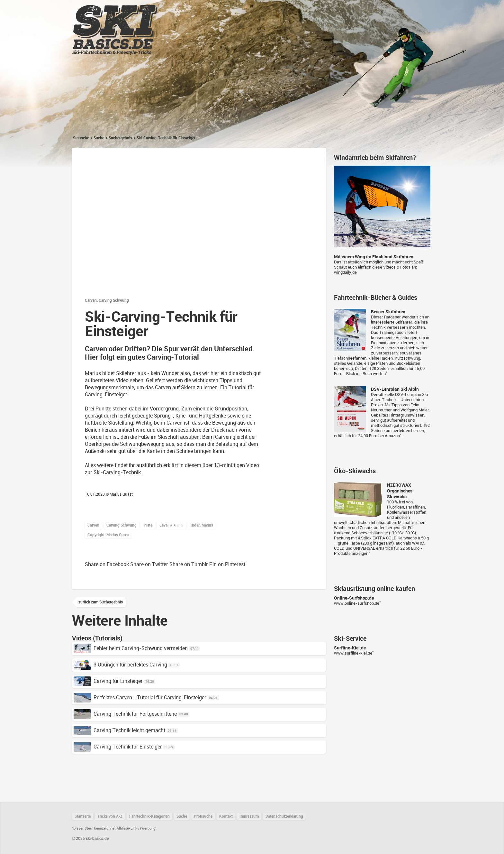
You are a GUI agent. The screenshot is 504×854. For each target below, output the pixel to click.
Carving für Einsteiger (108, 681)
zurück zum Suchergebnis (101, 602)
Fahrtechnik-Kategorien (291, 10)
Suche (99, 138)
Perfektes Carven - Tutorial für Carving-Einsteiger (140, 698)
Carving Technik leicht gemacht (119, 730)
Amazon (392, 436)
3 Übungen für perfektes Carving (120, 665)
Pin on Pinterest (227, 564)
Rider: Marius (202, 525)
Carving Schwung (122, 525)
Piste (148, 525)
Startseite (191, 10)
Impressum (249, 816)
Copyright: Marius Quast (108, 535)
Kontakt (226, 816)
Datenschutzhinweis (199, 232)
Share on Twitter (149, 564)
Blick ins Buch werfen (366, 374)
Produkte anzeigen (351, 553)
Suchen (398, 10)
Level (171, 525)
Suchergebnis (120, 138)
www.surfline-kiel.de (353, 653)
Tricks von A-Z (233, 10)
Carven (93, 525)
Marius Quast (121, 494)
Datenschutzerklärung (284, 816)
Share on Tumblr (189, 564)
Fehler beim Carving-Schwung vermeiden (131, 648)
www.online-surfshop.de (357, 603)
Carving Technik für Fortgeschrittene (125, 714)
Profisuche (203, 816)
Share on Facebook (107, 564)
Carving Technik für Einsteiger (118, 747)
